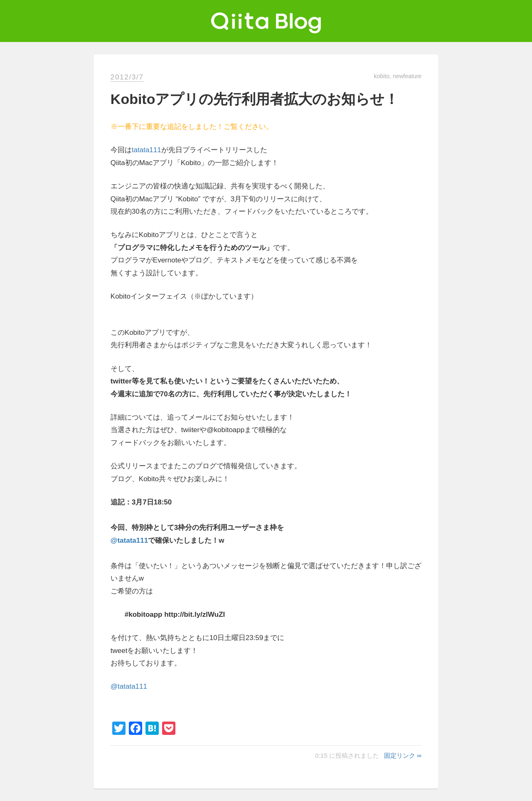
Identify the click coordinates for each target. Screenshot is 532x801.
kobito (382, 76)
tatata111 (147, 150)
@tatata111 (129, 540)
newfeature (407, 76)
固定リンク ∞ (403, 755)
